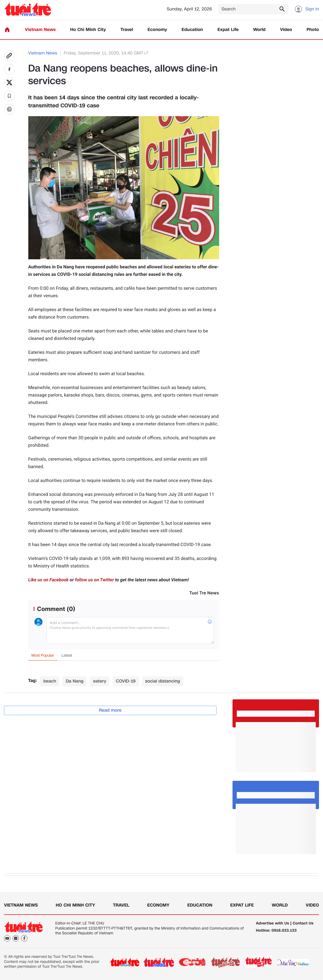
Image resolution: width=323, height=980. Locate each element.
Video (286, 30)
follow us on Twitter (94, 580)
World (259, 30)
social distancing (163, 681)
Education (192, 30)
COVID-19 (126, 681)
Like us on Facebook (48, 580)
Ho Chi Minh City (88, 30)
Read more (110, 710)
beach (50, 681)
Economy (157, 30)
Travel (127, 30)
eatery (100, 681)
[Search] (253, 9)
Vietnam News (40, 30)
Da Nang (74, 681)
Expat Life (228, 30)
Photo (313, 30)
